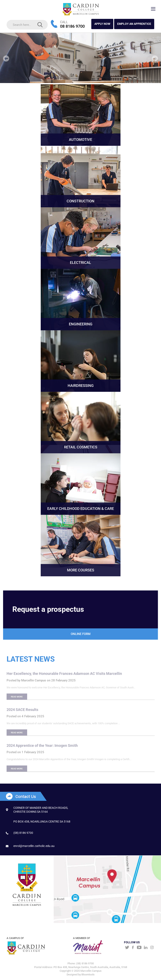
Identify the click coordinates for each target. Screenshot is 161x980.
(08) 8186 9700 (23, 833)
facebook (133, 948)
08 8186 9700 (72, 26)
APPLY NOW (102, 24)
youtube (139, 948)
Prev (6, 58)
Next (155, 58)
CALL (64, 22)
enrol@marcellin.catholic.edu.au (34, 846)
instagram (152, 948)
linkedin (146, 948)
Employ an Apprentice (134, 24)
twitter (127, 948)
